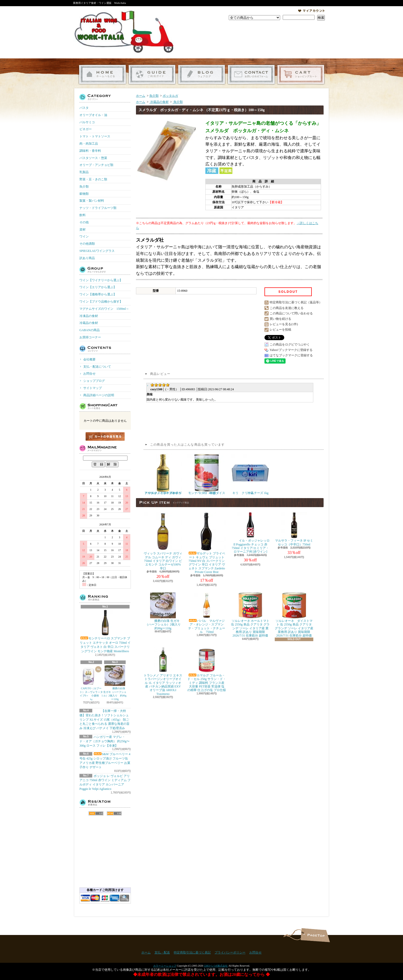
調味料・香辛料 (90, 151)
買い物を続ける (280, 319)
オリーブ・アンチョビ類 (96, 165)
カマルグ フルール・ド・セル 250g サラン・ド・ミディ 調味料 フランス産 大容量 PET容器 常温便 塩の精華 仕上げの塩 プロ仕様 (207, 670)
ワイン (84, 236)
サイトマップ (93, 388)
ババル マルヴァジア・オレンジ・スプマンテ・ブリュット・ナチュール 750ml (207, 613)
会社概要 (89, 359)
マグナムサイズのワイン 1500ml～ (104, 309)
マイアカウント (312, 11)
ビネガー (86, 129)
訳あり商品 (87, 258)
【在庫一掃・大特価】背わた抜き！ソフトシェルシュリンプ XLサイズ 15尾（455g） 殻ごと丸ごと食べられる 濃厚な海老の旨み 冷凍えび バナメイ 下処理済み (104, 719)
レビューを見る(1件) (284, 324)
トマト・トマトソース (95, 136)
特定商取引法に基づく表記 (192, 952)
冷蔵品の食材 (89, 323)
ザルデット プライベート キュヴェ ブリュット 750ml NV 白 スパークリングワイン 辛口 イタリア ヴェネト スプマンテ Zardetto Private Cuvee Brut (207, 543)
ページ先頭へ (315, 935)
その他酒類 (87, 244)
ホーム (102, 74)
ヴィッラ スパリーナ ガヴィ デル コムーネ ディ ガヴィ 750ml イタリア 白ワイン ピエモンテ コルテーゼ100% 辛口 (163, 541)
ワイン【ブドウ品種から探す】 (101, 302)
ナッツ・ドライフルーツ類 (98, 208)
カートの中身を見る (105, 436)
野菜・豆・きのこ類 (93, 179)
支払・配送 (162, 952)
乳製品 (84, 172)
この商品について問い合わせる (291, 313)
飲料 (83, 215)
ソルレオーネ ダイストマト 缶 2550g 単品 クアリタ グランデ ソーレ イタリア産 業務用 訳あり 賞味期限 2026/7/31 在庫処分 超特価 (294, 615)
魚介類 (84, 187)
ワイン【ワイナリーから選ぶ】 (101, 280)
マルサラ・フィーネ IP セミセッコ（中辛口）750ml (294, 529)
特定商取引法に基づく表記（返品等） (296, 302)
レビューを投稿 (280, 330)
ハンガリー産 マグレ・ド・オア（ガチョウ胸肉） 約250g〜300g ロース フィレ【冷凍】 (104, 741)
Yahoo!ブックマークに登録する (291, 350)
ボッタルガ (170, 96)
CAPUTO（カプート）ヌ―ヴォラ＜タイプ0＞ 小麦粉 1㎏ (91, 683)
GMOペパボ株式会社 (216, 966)
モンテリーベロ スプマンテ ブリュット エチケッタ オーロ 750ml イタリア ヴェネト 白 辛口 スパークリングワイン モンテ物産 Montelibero (105, 631)
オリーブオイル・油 (93, 115)
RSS (96, 813)
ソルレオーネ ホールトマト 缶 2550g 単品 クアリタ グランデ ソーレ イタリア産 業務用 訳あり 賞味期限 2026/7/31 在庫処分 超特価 (250, 615)
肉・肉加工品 (89, 144)
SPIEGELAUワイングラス (97, 251)
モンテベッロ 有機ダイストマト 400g (207, 474)
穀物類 (84, 194)
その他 (84, 222)
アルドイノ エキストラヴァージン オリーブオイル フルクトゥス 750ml (164, 474)
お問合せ (251, 74)
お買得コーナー (90, 337)
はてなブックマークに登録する (291, 355)
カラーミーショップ (165, 966)
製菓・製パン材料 (92, 201)
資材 (83, 229)
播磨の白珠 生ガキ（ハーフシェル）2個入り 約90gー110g (115, 683)
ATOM (114, 813)
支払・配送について (152, 74)
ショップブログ (202, 74)
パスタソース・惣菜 (93, 158)
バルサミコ (87, 122)
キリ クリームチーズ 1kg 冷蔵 (250, 474)
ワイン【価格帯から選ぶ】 (98, 294)
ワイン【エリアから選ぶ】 (98, 287)
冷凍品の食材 (89, 316)
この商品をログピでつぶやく (290, 345)
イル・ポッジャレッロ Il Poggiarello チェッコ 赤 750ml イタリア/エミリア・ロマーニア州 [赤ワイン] (250, 533)
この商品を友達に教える (287, 308)
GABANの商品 (90, 330)
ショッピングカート (301, 74)
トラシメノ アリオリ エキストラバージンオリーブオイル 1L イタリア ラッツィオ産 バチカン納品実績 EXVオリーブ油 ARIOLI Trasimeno (163, 671)
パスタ (84, 108)
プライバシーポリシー (230, 952)
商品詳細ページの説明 (99, 395)
